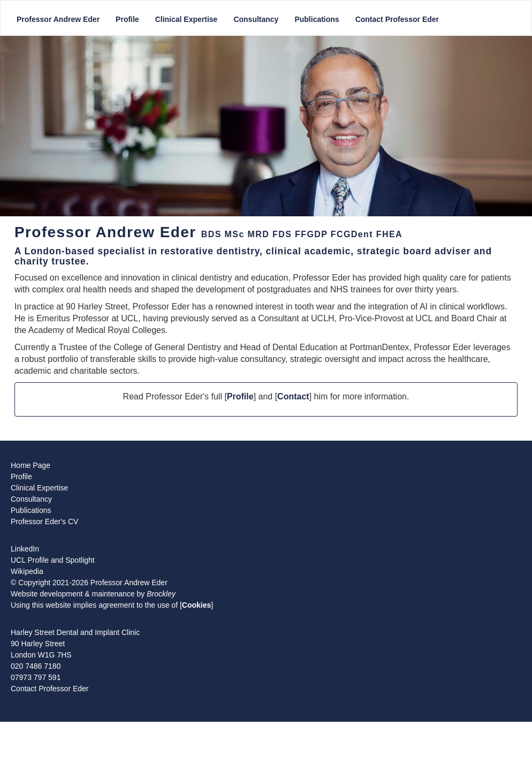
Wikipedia (27, 571)
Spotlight (80, 560)
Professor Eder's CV (44, 521)
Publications (317, 19)
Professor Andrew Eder (58, 19)
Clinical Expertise (187, 19)
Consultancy (256, 19)
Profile (127, 19)
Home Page (31, 465)
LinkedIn (25, 549)
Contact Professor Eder (397, 19)
